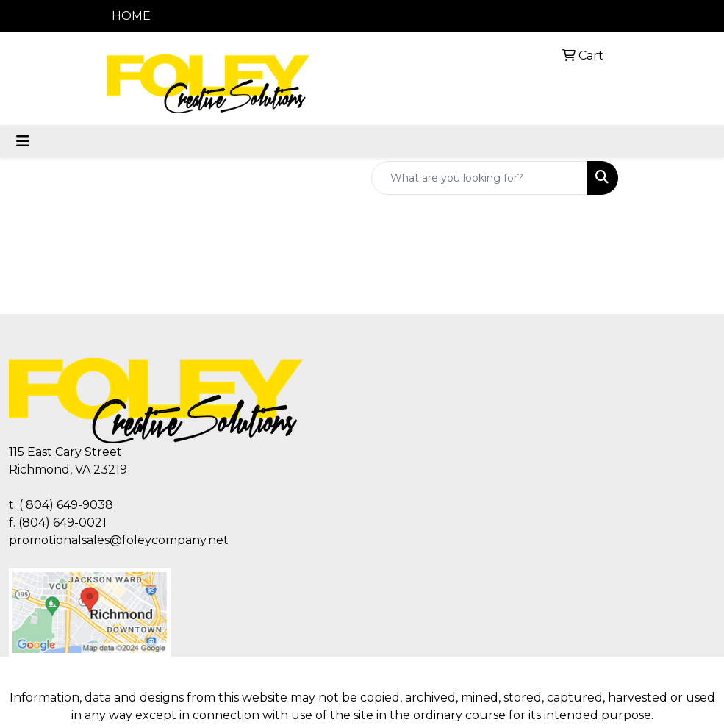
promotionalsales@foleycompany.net (119, 540)
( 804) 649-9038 (66, 505)
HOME (131, 16)
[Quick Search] (479, 178)
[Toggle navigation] (23, 141)
